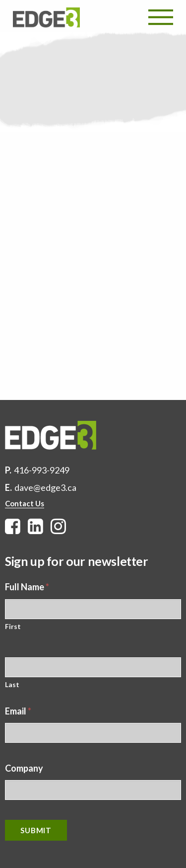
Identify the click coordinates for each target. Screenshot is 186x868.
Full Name (27, 587)
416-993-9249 (42, 470)
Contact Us (25, 503)
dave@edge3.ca (45, 487)
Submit (36, 830)
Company (24, 768)
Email (18, 711)
